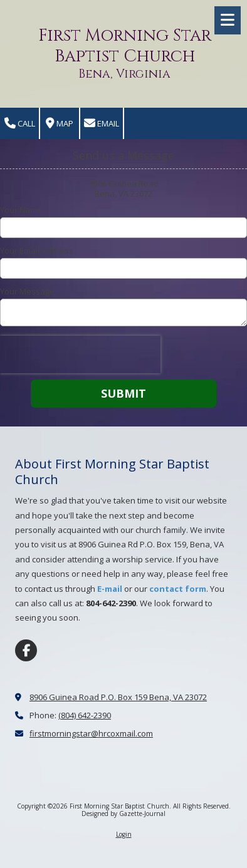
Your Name (21, 210)
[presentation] (80, 354)
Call (20, 124)
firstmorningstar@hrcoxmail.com (91, 733)
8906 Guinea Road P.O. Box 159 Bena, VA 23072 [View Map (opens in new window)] (118, 697)
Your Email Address (37, 251)
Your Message (27, 291)
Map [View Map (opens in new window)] (60, 124)
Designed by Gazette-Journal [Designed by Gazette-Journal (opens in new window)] (124, 814)
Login (124, 834)
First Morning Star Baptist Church (125, 46)
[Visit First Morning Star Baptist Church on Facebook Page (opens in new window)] (26, 650)
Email (102, 124)
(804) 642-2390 (85, 715)
